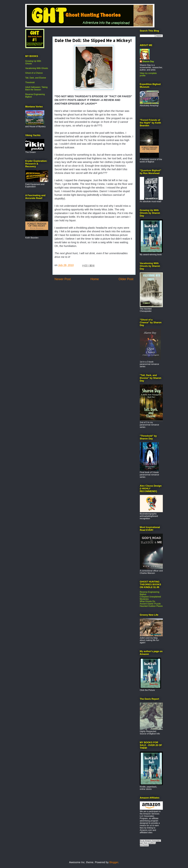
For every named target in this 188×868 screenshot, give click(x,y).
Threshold (30, 82)
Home (95, 279)
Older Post (126, 279)
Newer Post (63, 279)
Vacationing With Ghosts (37, 68)
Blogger (114, 862)
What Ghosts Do (147, 601)
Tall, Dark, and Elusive (36, 78)
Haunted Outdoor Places (151, 606)
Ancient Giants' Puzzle (150, 604)
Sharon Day (148, 61)
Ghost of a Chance (34, 73)
